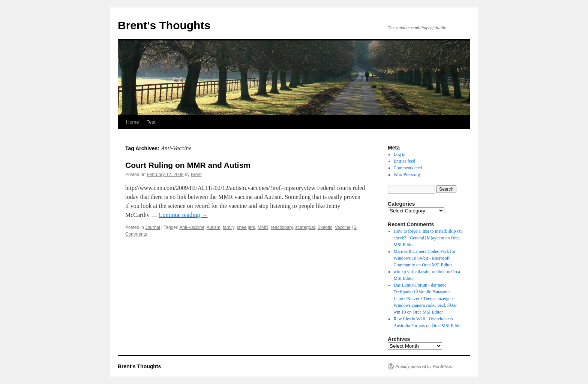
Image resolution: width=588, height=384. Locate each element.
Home (133, 122)
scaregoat (305, 227)
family (228, 227)
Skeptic (325, 227)
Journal (152, 227)
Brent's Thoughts (164, 25)
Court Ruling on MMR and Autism (188, 165)
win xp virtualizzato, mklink (419, 272)
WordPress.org (407, 175)
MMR (263, 227)
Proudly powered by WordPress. (424, 366)
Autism (214, 227)
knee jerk (246, 227)
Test (151, 122)
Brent (196, 175)
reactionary (282, 227)
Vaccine (343, 227)
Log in (400, 154)
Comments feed (408, 168)
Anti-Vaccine (192, 227)
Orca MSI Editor (437, 265)
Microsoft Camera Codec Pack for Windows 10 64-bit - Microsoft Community (425, 258)
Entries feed (405, 161)
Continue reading (183, 215)
